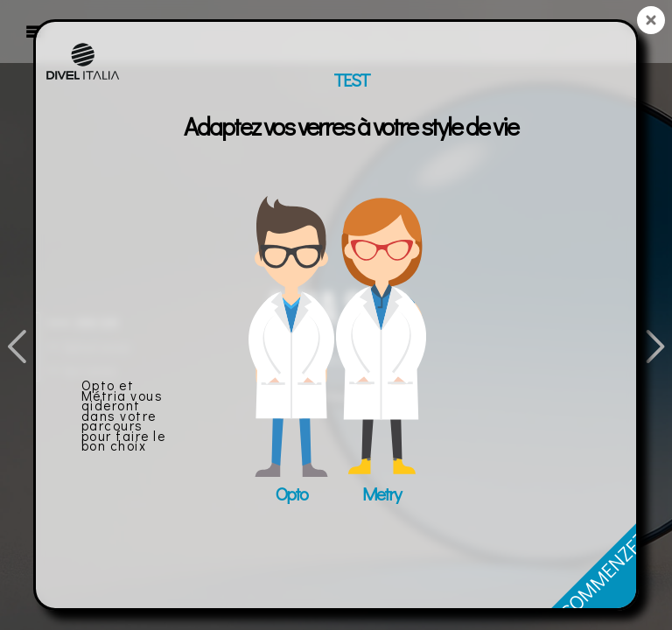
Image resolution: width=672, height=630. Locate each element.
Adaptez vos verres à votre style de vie (351, 126)
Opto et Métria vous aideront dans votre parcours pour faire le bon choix (124, 415)
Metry (381, 493)
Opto (291, 493)
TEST (351, 80)
